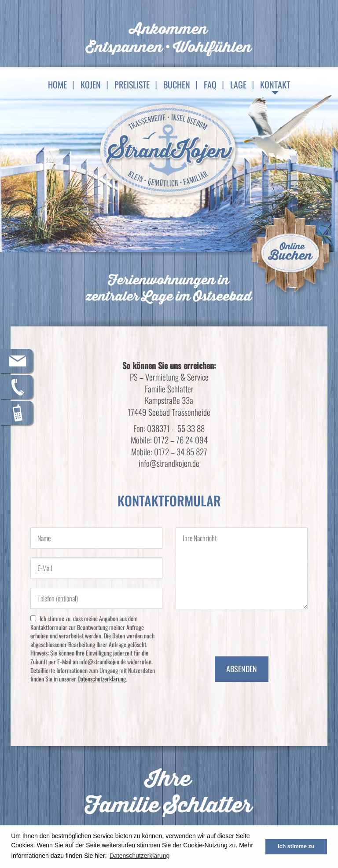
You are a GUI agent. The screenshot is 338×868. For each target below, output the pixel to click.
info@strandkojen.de (169, 463)
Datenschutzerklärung (102, 679)
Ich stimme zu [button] (296, 846)
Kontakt (275, 84)
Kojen (91, 84)
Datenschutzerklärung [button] (140, 856)
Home (57, 84)
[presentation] (242, 631)
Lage (238, 84)
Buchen (177, 84)
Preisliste (132, 84)
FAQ (210, 84)
